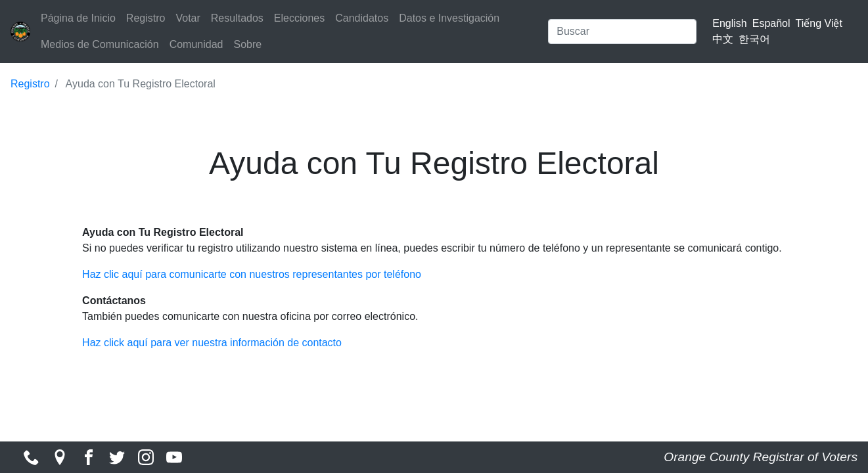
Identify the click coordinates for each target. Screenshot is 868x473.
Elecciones (299, 18)
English (729, 23)
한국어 (754, 39)
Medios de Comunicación (100, 44)
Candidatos (362, 18)
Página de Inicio (78, 18)
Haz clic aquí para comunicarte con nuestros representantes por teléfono (252, 274)
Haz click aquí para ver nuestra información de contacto (212, 343)
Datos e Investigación (449, 18)
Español (771, 23)
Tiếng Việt (819, 23)
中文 (723, 39)
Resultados (237, 18)
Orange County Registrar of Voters (761, 457)
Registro (146, 18)
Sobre (247, 44)
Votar (188, 18)
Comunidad (196, 44)
